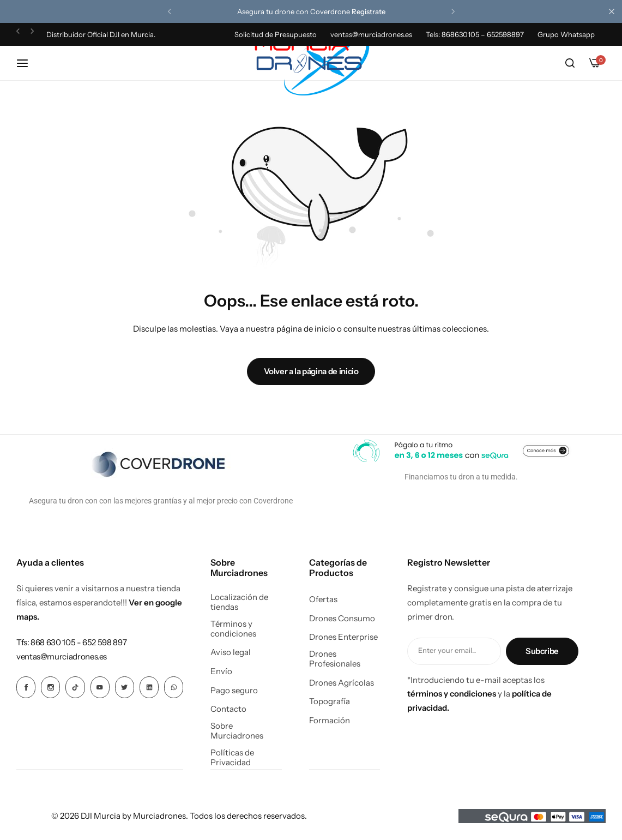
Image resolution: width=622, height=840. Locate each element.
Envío (221, 671)
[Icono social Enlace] (26, 687)
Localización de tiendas (239, 602)
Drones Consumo (342, 619)
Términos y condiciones (233, 629)
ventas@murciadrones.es (371, 34)
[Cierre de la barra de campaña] (614, 11)
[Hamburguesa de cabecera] (28, 63)
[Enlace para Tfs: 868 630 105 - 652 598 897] (71, 642)
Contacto (228, 709)
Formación (330, 721)
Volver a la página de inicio (311, 371)
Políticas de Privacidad (232, 758)
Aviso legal (231, 652)
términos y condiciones (452, 694)
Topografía (330, 701)
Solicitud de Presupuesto (276, 34)
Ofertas (323, 599)
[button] (170, 11)
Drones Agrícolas (342, 683)
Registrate (369, 11)
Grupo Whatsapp (566, 34)
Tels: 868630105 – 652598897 (475, 34)
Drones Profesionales (335, 659)
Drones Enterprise (343, 637)
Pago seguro (234, 691)
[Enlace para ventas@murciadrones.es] (62, 656)
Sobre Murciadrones (237, 731)
